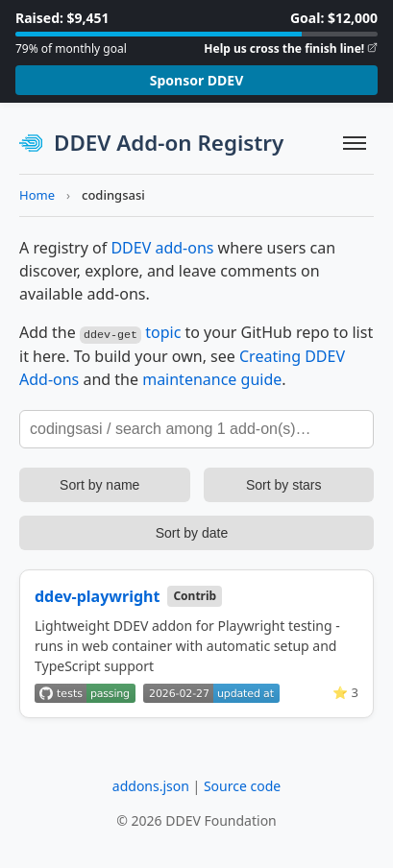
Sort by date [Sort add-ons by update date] (192, 532)
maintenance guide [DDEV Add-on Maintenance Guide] (212, 378)
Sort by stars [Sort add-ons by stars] (284, 484)
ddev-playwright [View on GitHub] (97, 595)
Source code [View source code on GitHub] (242, 785)
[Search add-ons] (196, 428)
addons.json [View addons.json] (151, 785)
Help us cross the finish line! (284, 48)
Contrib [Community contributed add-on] (195, 595)
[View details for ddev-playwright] (196, 643)
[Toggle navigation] (355, 143)
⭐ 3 (345, 691)
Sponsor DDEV (197, 80)
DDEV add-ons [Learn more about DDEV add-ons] (162, 248)
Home (37, 195)
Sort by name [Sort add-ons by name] (99, 484)
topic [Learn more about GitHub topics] (163, 332)
